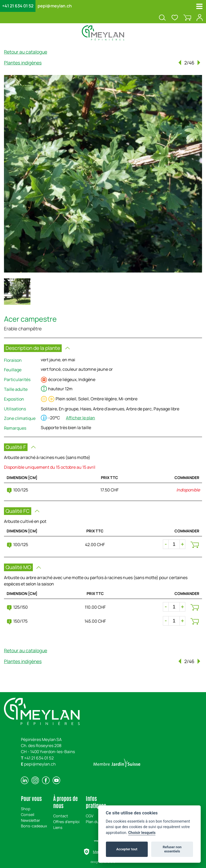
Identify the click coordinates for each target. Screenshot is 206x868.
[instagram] (35, 780)
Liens (58, 827)
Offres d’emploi (66, 822)
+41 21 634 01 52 (18, 6)
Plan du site (96, 822)
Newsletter (30, 820)
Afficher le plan (80, 418)
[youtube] (56, 780)
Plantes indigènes (23, 63)
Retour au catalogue (26, 52)
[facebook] (46, 780)
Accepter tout (127, 849)
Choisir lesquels (142, 833)
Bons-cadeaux (34, 826)
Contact (61, 816)
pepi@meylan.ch (55, 6)
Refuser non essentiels (172, 849)
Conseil (28, 815)
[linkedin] (25, 780)
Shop (26, 809)
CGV (90, 816)
